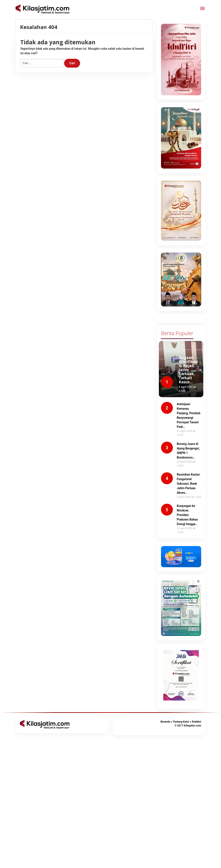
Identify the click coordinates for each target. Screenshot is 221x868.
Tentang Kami (181, 722)
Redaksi (197, 722)
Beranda (165, 722)
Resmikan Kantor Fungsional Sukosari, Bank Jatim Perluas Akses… (188, 484)
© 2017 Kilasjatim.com (188, 726)
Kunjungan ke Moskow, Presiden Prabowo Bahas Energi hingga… (187, 515)
